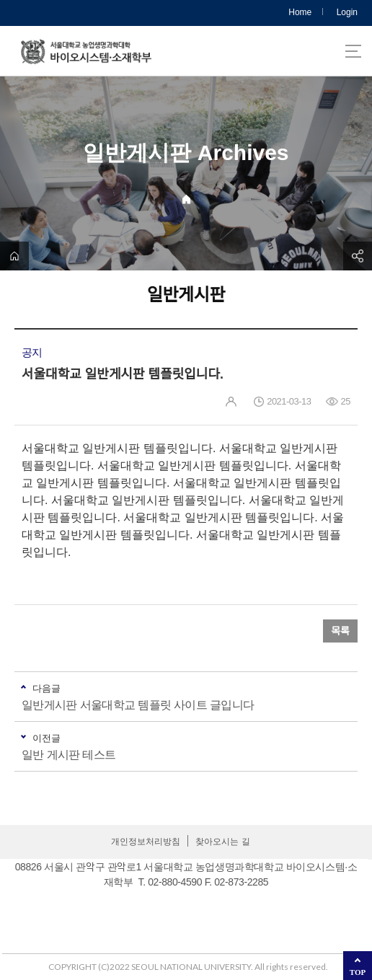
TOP (358, 972)
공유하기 (358, 256)
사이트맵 (353, 51)
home (14, 256)
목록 (340, 631)
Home (300, 12)
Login (347, 12)
